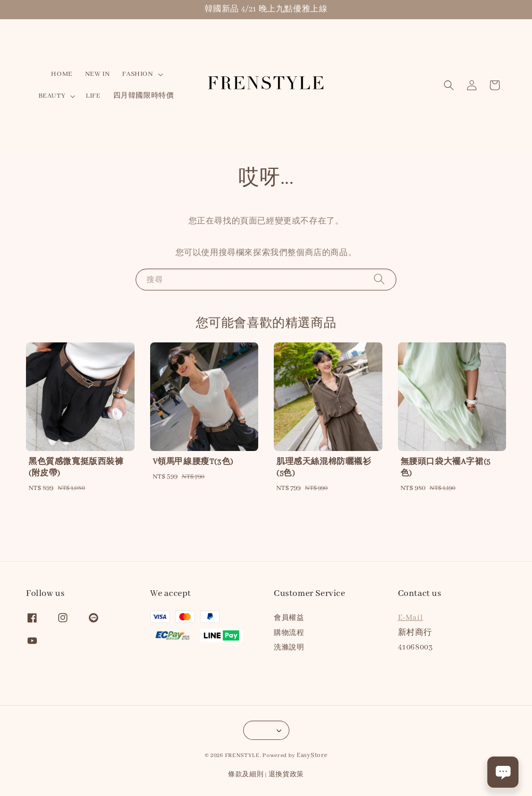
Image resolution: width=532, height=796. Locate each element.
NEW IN (98, 74)
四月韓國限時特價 (144, 96)
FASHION (137, 74)
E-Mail (411, 618)
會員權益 (289, 618)
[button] (449, 85)
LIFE (93, 96)
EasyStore (312, 755)
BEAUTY (52, 96)
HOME (62, 74)
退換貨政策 (287, 774)
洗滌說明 (289, 648)
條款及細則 (246, 774)
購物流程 (289, 633)
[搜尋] (379, 279)
